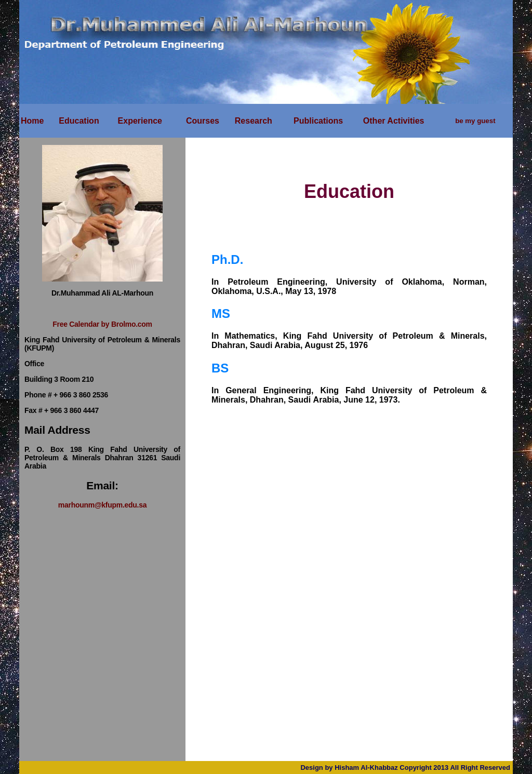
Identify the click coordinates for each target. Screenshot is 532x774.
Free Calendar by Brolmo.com (102, 324)
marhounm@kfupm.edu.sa (102, 505)
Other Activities (394, 121)
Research (254, 121)
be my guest (475, 121)
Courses (203, 121)
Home (32, 121)
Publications (318, 121)
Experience (140, 121)
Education (79, 121)
